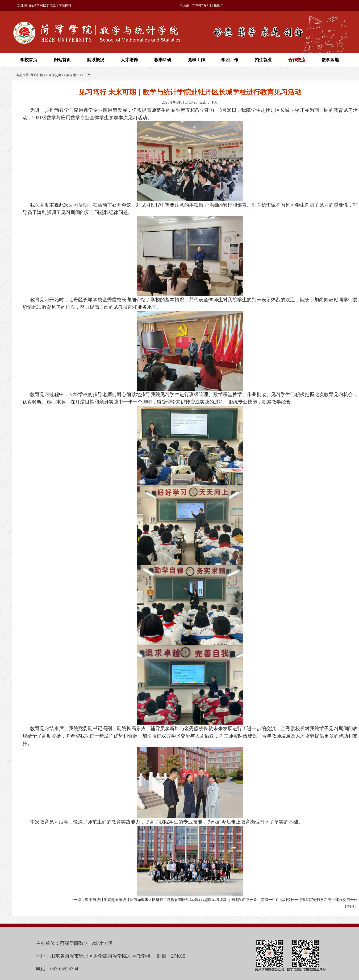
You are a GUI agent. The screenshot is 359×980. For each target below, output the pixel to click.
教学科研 (163, 60)
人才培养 (129, 60)
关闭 (350, 907)
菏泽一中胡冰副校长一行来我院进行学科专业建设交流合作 (309, 900)
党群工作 (196, 60)
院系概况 (96, 60)
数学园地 (330, 60)
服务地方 (73, 75)
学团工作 (230, 60)
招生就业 (263, 60)
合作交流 (297, 60)
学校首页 (29, 60)
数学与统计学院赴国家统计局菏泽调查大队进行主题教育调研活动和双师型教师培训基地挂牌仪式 (165, 900)
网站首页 (62, 60)
